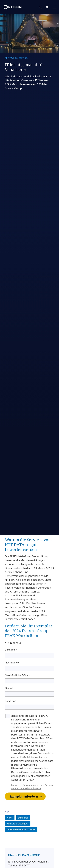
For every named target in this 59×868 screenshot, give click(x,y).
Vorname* (11, 650)
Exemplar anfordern (27, 796)
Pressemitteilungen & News (21, 830)
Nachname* (12, 663)
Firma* (9, 688)
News (10, 818)
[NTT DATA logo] (13, 7)
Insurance (23, 818)
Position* (10, 701)
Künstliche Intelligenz (18, 824)
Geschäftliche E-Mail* (18, 675)
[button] (43, 7)
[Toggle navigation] (56, 7)
